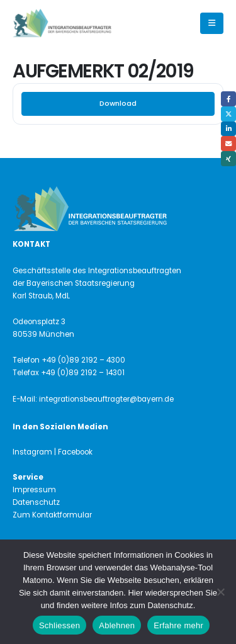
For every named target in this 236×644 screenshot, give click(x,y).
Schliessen (59, 625)
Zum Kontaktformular (52, 515)
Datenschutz (36, 502)
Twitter (228, 114)
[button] (212, 23)
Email (228, 144)
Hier (135, 593)
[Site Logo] (83, 24)
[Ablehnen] (220, 592)
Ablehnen (117, 625)
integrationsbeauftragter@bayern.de (106, 399)
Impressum (34, 490)
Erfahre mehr (178, 625)
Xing (228, 159)
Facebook (228, 99)
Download (118, 103)
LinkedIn (228, 129)
